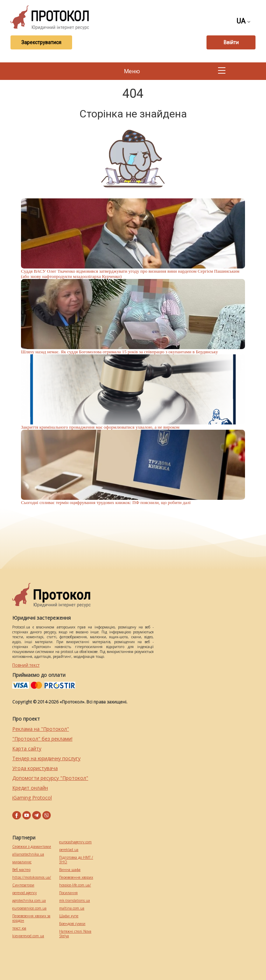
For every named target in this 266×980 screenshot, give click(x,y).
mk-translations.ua (75, 901)
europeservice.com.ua (29, 908)
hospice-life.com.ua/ (75, 885)
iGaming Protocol (32, 798)
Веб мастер (21, 870)
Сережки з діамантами (32, 847)
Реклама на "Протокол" (41, 729)
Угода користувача (35, 768)
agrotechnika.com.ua (29, 901)
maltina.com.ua (72, 908)
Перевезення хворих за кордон (31, 918)
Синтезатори (23, 885)
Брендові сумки (72, 924)
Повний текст (26, 665)
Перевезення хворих (76, 877)
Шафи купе (69, 916)
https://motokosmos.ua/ (32, 877)
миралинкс (22, 862)
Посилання (68, 893)
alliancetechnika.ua (28, 854)
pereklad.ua (69, 850)
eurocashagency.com (75, 842)
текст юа (19, 928)
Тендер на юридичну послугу (46, 758)
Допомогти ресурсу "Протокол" (50, 778)
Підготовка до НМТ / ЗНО (76, 860)
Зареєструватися (41, 42)
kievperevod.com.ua (28, 936)
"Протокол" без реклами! (42, 739)
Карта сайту (27, 748)
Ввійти (231, 42)
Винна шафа (70, 870)
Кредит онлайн (30, 788)
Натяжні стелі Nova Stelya (75, 934)
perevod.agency (24, 893)
